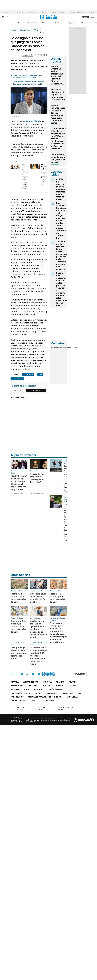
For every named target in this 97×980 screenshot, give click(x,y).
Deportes (39, 689)
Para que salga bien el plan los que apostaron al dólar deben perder (19, 653)
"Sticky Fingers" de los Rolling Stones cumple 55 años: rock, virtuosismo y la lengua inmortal (19, 483)
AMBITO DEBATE (65, 709)
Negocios (71, 23)
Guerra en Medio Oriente (77, 12)
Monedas (54, 348)
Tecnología (68, 693)
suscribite (85, 17)
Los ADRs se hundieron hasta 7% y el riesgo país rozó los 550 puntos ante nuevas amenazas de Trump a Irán (61, 220)
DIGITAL (22, 709)
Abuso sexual (36, 30)
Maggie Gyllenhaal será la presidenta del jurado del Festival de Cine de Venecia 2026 (58, 75)
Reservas (92, 12)
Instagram (22, 674)
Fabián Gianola (34, 121)
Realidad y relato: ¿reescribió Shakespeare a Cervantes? (39, 478)
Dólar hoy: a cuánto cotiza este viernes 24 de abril (18, 598)
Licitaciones (49, 701)
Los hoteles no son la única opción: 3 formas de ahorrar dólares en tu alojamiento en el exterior (38, 629)
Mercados (34, 686)
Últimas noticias (31, 682)
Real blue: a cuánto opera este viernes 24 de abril (57, 598)
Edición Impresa (55, 689)
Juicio (40, 375)
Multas (35, 701)
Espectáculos (25, 30)
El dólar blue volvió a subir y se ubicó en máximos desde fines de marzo (61, 189)
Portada (15, 682)
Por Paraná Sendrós (66, 492)
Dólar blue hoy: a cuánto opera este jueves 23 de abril (58, 158)
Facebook (17, 674)
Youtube (33, 674)
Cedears (74, 348)
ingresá (92, 17)
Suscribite (36, 390)
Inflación (44, 12)
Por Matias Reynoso (17, 493)
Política (58, 23)
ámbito (13, 30)
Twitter (12, 674)
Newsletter (92, 23)
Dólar (20, 23)
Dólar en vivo (19, 12)
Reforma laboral (32, 12)
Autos (38, 693)
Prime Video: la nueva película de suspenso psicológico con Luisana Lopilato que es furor (26, 177)
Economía (32, 23)
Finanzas (46, 23)
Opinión (84, 23)
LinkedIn (27, 674)
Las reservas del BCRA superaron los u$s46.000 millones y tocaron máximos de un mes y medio (39, 656)
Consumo (63, 12)
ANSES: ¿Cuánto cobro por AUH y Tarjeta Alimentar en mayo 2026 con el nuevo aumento (58, 114)
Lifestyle (72, 686)
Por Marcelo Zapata (36, 493)
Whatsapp (39, 674)
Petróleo (53, 12)
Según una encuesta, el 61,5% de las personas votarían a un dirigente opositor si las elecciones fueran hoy (62, 289)
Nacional (15, 689)
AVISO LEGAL (72, 697)
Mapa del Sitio (17, 697)
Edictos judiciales (19, 701)
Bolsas (59, 348)
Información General (21, 693)
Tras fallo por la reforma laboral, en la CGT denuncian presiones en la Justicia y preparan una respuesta (61, 255)
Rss (79, 693)
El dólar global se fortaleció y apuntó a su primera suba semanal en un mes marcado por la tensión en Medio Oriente (58, 633)
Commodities (66, 348)
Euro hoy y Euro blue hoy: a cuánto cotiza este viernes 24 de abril (18, 626)
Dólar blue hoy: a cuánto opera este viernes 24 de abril (38, 598)
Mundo (27, 689)
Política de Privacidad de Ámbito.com (45, 697)
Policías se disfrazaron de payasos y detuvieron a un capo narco (58, 95)
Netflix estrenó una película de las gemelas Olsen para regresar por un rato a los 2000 (29, 83)
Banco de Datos (18, 686)
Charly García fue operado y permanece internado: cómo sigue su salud (28, 77)
